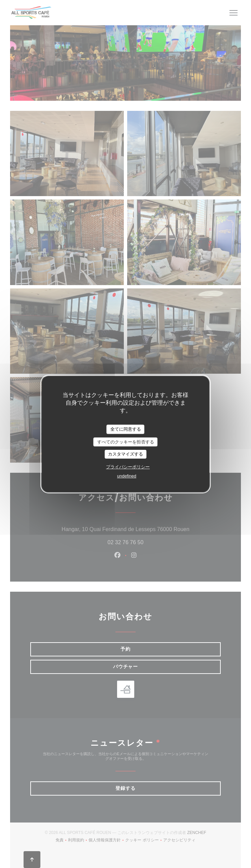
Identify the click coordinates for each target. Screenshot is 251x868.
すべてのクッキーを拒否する (126, 442)
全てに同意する (126, 429)
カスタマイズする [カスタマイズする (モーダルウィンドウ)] (125, 454)
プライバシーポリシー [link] (128, 467)
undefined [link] (127, 476)
